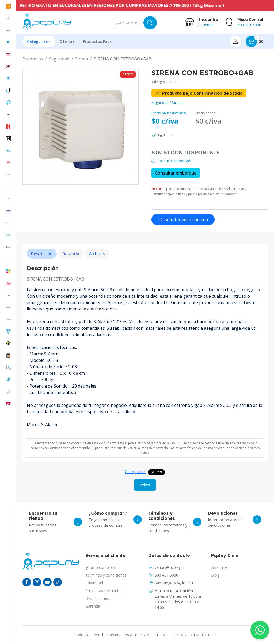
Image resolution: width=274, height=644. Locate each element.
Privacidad (94, 583)
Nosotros (219, 567)
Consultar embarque (176, 173)
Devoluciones (97, 598)
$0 (254, 41)
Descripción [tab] (42, 254)
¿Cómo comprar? (100, 567)
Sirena (82, 59)
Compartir (135, 472)
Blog (215, 575)
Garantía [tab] (71, 254)
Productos (33, 59)
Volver (145, 485)
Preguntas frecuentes (104, 591)
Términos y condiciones (106, 575)
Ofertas (67, 41)
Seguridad (59, 59)
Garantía (93, 606)
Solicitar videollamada (183, 219)
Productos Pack (97, 41)
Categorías (37, 41)
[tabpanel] (145, 350)
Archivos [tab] (97, 254)
